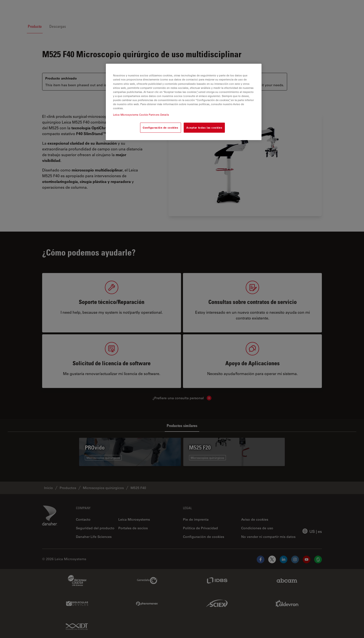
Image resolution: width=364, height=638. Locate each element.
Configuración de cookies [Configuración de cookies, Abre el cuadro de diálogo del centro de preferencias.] (161, 128)
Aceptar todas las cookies (204, 128)
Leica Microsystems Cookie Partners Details (141, 115)
